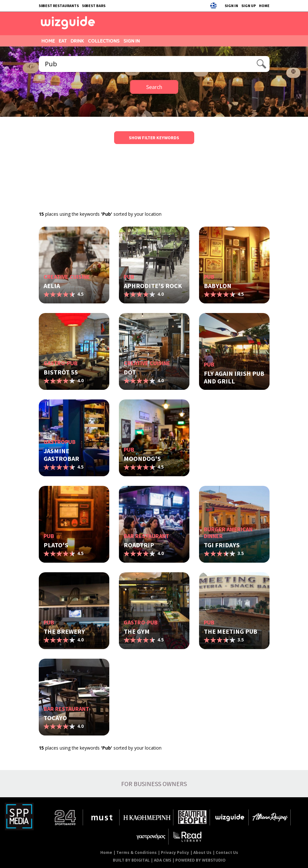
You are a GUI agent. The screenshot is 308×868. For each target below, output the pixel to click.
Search (154, 87)
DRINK (77, 41)
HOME (264, 6)
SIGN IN (231, 6)
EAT (63, 41)
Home (106, 852)
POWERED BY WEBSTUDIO (200, 860)
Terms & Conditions (137, 852)
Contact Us (227, 852)
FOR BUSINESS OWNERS (154, 784)
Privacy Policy (175, 852)
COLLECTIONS (104, 41)
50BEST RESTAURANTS (59, 6)
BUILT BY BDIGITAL (131, 860)
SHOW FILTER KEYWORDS (154, 138)
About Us (202, 852)
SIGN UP (249, 6)
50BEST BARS (94, 6)
